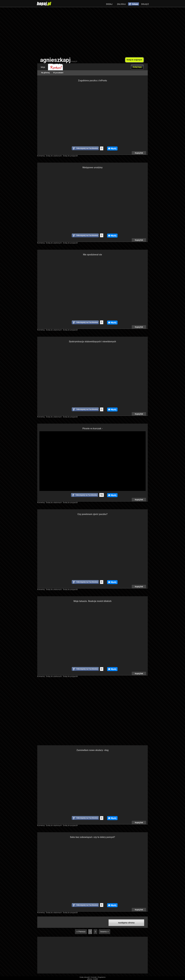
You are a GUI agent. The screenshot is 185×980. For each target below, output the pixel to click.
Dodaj (109, 4)
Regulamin (102, 977)
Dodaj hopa (137, 67)
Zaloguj (121, 4)
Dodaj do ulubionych (54, 156)
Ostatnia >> (104, 932)
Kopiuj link (139, 153)
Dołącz (145, 4)
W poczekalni (58, 73)
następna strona (126, 923)
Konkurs (55, 67)
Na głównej (45, 73)
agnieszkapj (59, 60)
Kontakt (94, 977)
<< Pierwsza (81, 932)
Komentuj (41, 156)
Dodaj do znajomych (134, 60)
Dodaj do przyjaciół (70, 156)
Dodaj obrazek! (85, 977)
